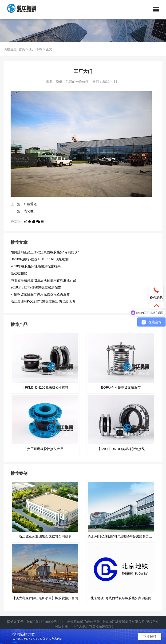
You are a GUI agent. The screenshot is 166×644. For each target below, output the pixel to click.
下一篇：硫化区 (22, 211)
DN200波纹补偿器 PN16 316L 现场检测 (40, 259)
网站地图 (61, 626)
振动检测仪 (19, 273)
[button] (156, 9)
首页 (22, 49)
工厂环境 (36, 49)
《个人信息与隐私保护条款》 (94, 626)
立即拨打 (150, 636)
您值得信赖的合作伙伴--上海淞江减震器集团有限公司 (106, 622)
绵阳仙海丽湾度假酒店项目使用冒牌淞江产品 (43, 280)
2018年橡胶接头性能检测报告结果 (36, 266)
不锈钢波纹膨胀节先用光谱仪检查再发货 (40, 294)
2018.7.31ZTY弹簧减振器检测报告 (36, 287)
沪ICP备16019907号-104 (45, 622)
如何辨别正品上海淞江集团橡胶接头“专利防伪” (45, 252)
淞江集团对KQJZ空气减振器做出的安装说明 (43, 301)
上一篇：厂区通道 (24, 204)
